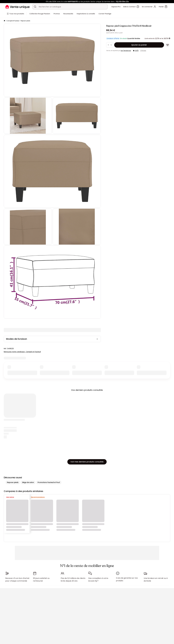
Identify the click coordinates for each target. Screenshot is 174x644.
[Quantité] (110, 45)
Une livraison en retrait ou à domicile (156, 580)
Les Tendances (126, 51)
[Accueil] (4, 21)
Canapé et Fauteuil (13, 21)
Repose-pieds (25, 21)
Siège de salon (28, 482)
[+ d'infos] (169, 38)
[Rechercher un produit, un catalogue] (35, 7)
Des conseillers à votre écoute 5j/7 (98, 580)
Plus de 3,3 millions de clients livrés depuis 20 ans (73, 580)
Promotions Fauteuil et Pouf (49, 482)
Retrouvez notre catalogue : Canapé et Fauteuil (22, 352)
